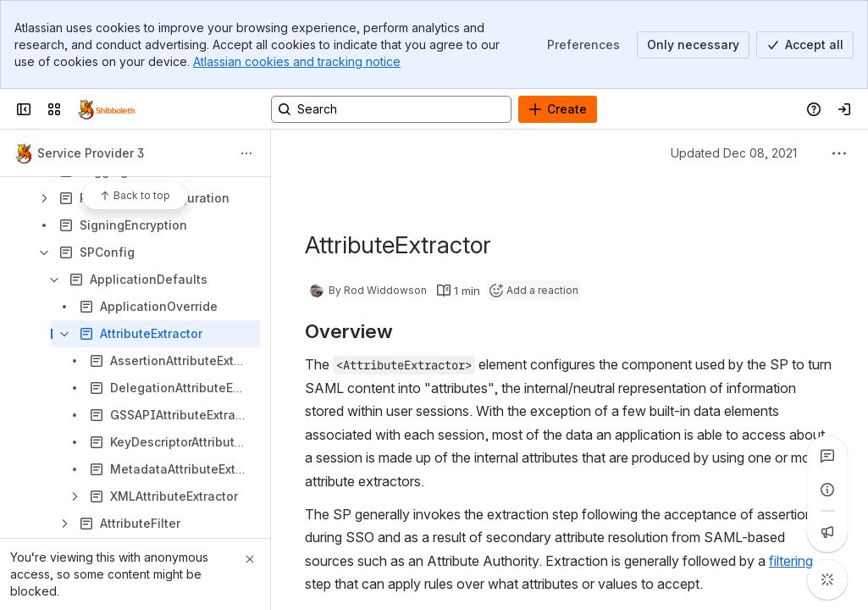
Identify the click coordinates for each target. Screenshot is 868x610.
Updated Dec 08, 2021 (734, 153)
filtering (791, 561)
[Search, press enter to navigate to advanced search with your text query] (391, 109)
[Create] (558, 109)
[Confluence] (107, 109)
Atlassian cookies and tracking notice (297, 61)
